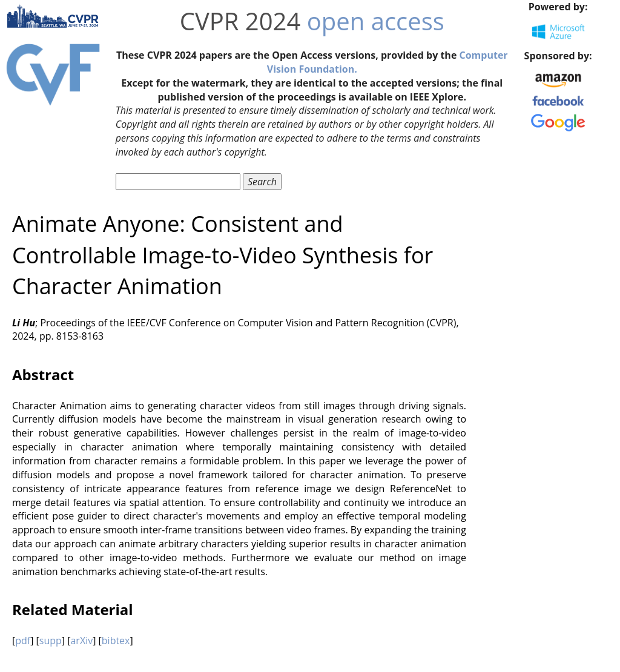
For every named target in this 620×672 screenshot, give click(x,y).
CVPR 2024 (240, 21)
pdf (23, 641)
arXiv (81, 641)
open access (376, 21)
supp (51, 641)
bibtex (116, 641)
